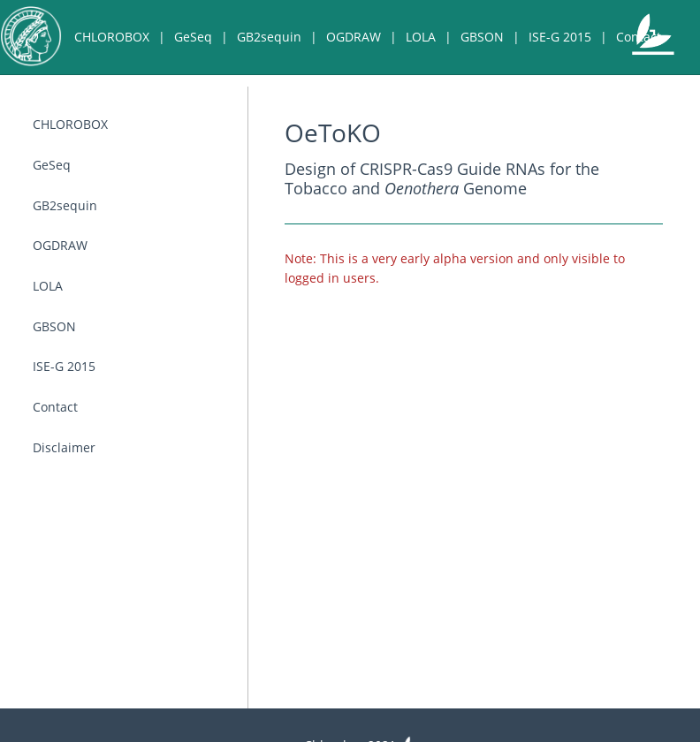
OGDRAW (354, 37)
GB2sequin (269, 37)
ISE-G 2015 (560, 37)
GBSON (482, 37)
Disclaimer (130, 111)
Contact (639, 37)
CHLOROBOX (112, 37)
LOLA (421, 37)
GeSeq (193, 37)
